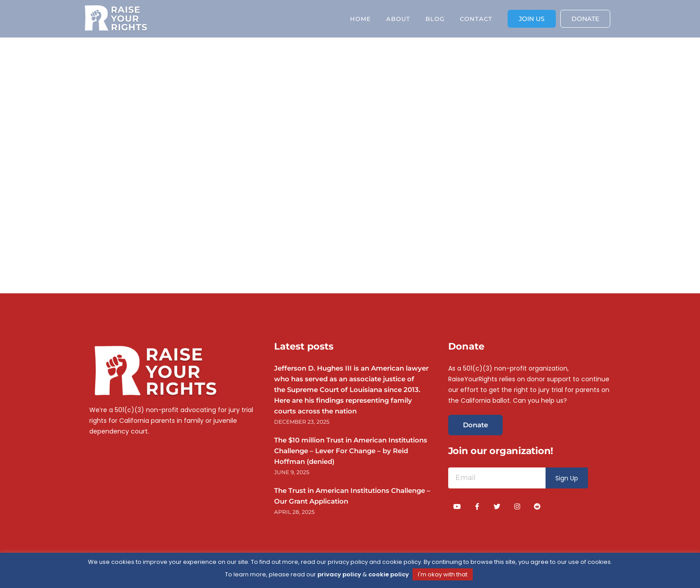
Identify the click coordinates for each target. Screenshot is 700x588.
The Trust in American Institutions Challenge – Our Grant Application (352, 496)
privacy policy (339, 574)
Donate (475, 425)
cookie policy (389, 574)
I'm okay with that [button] (443, 574)
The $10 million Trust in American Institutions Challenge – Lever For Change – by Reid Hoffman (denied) (351, 451)
